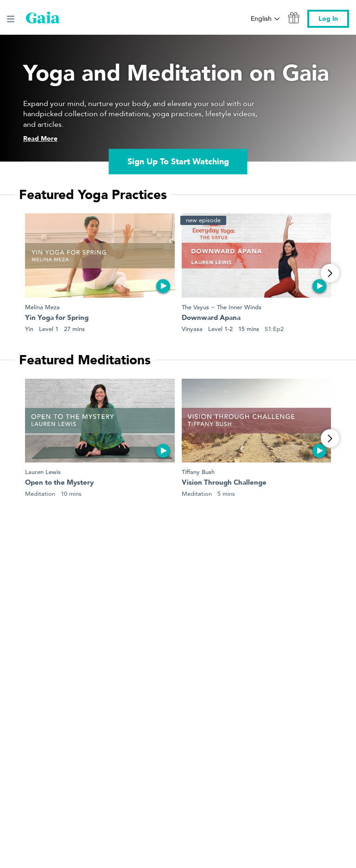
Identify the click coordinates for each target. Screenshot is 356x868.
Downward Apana (211, 318)
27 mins (74, 329)
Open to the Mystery (59, 483)
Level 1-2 (220, 329)
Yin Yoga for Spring (57, 318)
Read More (40, 139)
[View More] (330, 273)
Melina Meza (42, 307)
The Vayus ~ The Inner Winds (222, 307)
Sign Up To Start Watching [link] (178, 162)
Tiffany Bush (198, 472)
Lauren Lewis (43, 472)
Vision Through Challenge (224, 483)
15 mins (249, 329)
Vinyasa (192, 329)
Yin (29, 329)
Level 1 (49, 329)
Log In (328, 19)
